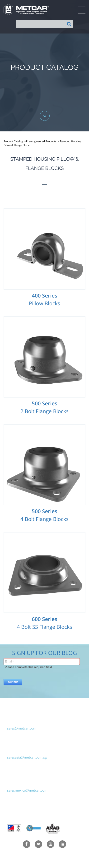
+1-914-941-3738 (20, 722)
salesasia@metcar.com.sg (27, 757)
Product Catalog (13, 141)
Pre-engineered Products (41, 141)
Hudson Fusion (63, 812)
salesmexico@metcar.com (27, 790)
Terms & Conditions (44, 862)
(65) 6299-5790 (19, 751)
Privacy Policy (44, 854)
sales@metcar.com (22, 728)
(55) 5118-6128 (19, 784)
